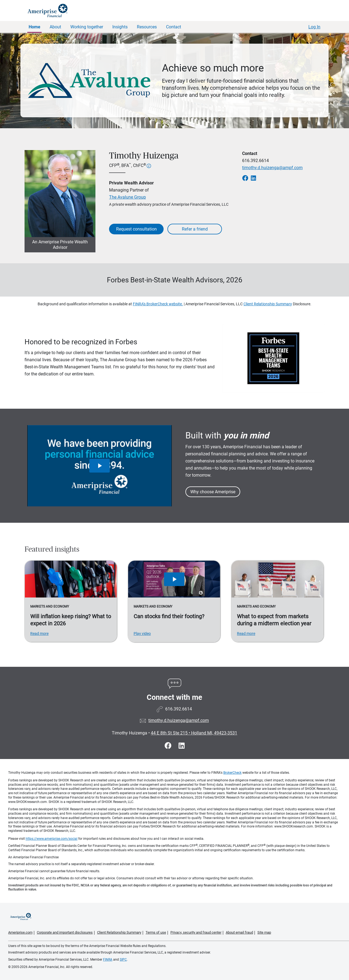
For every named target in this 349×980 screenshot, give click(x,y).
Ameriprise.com (20, 932)
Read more (39, 634)
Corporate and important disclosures (65, 932)
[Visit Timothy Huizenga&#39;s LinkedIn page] (182, 746)
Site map (264, 932)
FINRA (108, 960)
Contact (174, 27)
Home (34, 27)
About (55, 27)
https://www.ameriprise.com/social (52, 839)
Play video (142, 634)
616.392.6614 (255, 161)
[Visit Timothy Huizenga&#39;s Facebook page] (169, 746)
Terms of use (156, 932)
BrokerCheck (232, 773)
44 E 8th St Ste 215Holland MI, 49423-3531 (194, 733)
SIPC (123, 960)
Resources (147, 27)
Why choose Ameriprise (213, 492)
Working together (87, 27)
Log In (314, 27)
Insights (120, 27)
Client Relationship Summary (268, 304)
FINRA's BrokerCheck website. (158, 304)
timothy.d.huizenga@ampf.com (272, 168)
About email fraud (239, 932)
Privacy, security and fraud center (196, 932)
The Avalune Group (127, 197)
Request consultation (136, 229)
